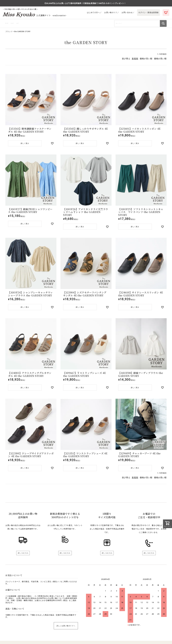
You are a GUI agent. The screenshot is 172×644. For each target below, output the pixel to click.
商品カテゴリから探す (15, 24)
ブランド (9, 33)
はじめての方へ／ (94, 12)
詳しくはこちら (23, 558)
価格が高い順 (160, 60)
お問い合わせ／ (128, 12)
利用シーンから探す (35, 24)
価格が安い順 (146, 60)
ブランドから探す (53, 24)
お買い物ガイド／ (111, 12)
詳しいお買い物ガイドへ (66, 632)
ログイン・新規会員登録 (148, 12)
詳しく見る (25, 145)
